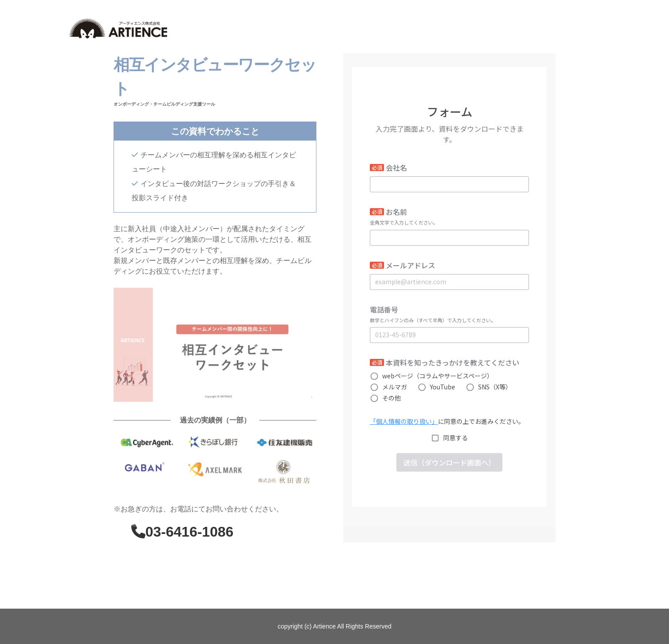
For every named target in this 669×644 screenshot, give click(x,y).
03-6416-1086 (189, 532)
